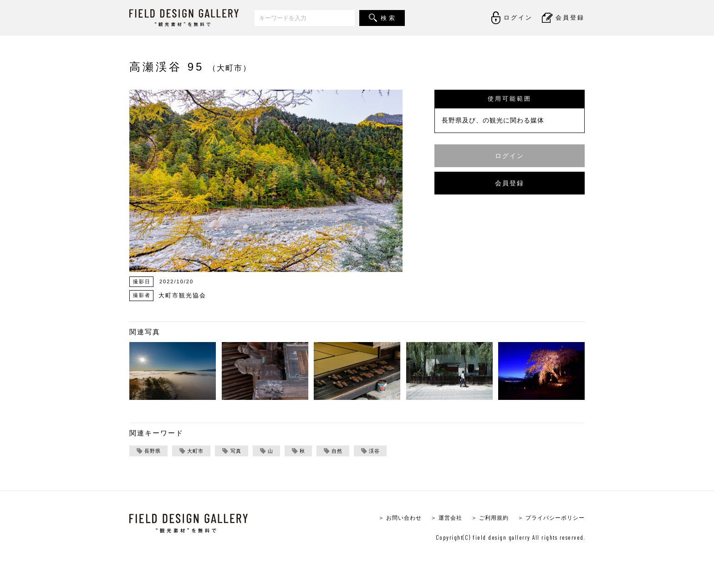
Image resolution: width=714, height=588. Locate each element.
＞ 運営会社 (437, 519)
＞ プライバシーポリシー (548, 519)
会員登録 (510, 183)
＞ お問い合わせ (388, 519)
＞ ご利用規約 (483, 519)
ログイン (510, 156)
